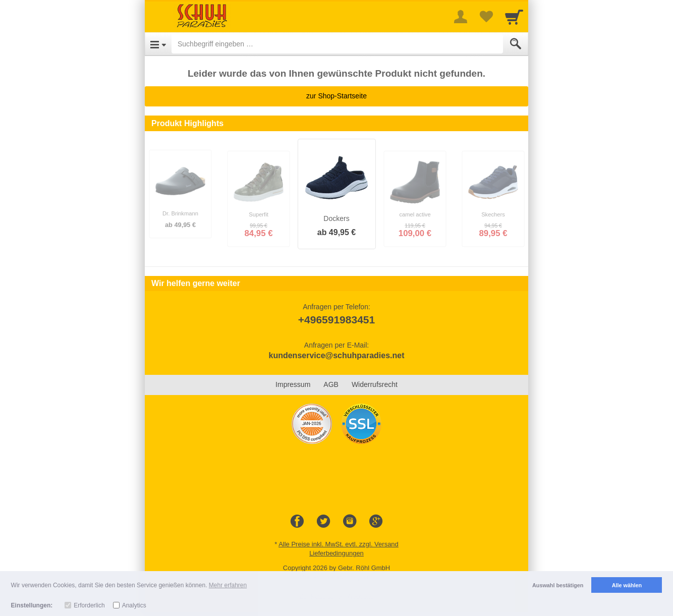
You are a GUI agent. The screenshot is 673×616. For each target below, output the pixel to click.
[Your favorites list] (486, 17)
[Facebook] (297, 522)
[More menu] (461, 17)
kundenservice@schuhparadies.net (336, 355)
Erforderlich (89, 605)
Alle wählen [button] (627, 585)
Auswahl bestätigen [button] (558, 585)
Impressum (293, 384)
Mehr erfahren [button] (228, 585)
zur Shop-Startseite (336, 96)
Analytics (134, 605)
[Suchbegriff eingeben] (337, 44)
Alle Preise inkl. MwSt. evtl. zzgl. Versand (339, 544)
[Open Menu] (158, 44)
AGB (331, 384)
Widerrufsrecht (375, 384)
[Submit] (516, 44)
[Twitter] (323, 522)
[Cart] (514, 17)
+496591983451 (336, 320)
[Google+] (376, 522)
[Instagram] (350, 522)
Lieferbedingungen (336, 553)
